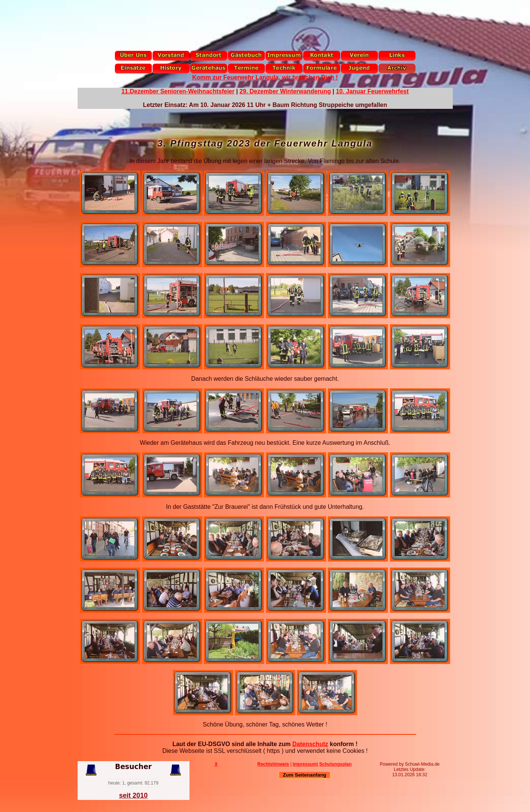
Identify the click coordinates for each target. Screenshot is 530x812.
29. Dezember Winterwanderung (285, 91)
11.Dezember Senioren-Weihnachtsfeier (178, 91)
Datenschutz (310, 744)
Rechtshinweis (273, 764)
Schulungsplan (336, 764)
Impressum (305, 764)
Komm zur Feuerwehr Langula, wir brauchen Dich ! (265, 77)
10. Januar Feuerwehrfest (372, 91)
